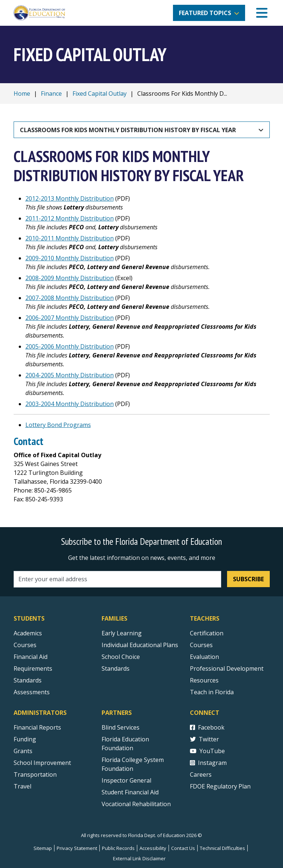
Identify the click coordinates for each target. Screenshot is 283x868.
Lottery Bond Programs (58, 425)
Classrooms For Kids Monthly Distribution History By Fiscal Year (128, 130)
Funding (25, 739)
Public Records (118, 848)
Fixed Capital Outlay (100, 93)
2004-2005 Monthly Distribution (70, 375)
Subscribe (248, 579)
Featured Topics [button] (205, 13)
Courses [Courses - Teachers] (201, 645)
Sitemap (43, 848)
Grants (23, 751)
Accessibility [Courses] (153, 848)
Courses (25, 645)
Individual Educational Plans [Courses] (140, 645)
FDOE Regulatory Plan (220, 786)
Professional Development (227, 668)
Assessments (32, 692)
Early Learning (122, 633)
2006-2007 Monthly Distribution (70, 318)
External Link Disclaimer (139, 858)
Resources (204, 680)
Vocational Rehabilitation (136, 804)
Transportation (35, 775)
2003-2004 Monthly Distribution (70, 404)
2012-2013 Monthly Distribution (70, 198)
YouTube (207, 751)
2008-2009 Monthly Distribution (70, 278)
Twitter (204, 739)
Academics (28, 633)
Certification (207, 633)
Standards (116, 668)
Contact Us (183, 848)
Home (22, 93)
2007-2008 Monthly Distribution (70, 298)
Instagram (208, 763)
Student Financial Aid (130, 792)
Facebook (207, 727)
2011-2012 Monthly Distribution (70, 218)
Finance (51, 93)
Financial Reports (37, 727)
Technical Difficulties (222, 848)
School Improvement (42, 763)
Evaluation (204, 657)
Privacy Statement (77, 848)
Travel (22, 786)
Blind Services (121, 727)
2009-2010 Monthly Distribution (70, 258)
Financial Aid (31, 657)
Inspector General (126, 780)
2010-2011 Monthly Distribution (70, 238)
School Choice (121, 657)
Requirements (33, 668)
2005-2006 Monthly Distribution (70, 346)
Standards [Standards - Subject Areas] (28, 680)
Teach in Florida (212, 692)
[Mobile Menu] (262, 13)
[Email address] (118, 579)
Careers (201, 775)
